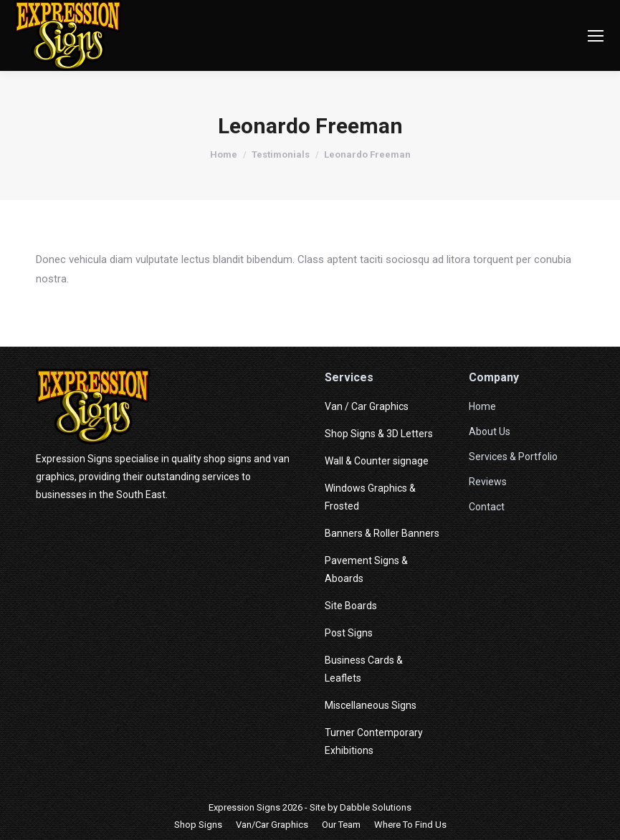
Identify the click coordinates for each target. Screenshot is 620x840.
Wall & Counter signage (377, 461)
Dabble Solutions (376, 807)
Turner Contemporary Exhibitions (374, 741)
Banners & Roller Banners (382, 533)
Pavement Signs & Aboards (366, 569)
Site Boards (351, 606)
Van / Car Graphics (367, 406)
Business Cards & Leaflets (364, 669)
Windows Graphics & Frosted (370, 497)
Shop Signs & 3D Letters (379, 434)
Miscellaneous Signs (371, 705)
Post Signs (349, 633)
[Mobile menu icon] (596, 36)
